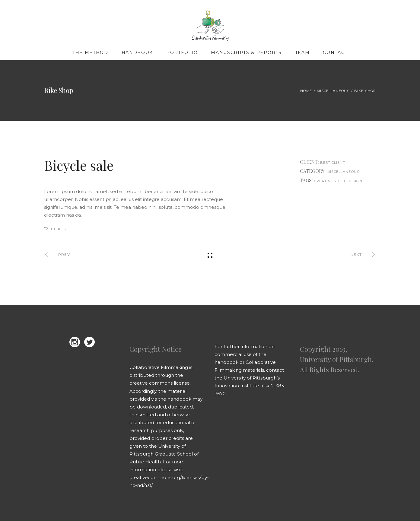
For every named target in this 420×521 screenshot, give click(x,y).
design (355, 181)
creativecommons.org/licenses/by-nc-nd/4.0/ (169, 481)
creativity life (330, 181)
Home (306, 91)
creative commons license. (160, 383)
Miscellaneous (333, 91)
